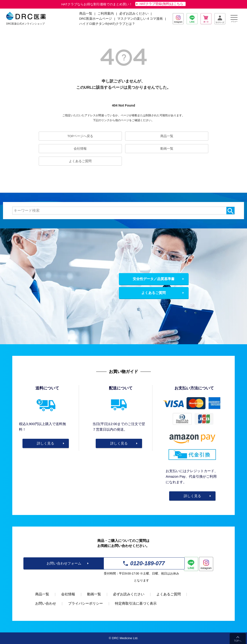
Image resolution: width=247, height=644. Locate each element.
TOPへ (238, 641)
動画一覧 (167, 149)
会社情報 (80, 149)
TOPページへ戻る (80, 136)
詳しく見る (46, 443)
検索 (230, 211)
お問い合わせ (46, 603)
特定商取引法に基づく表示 (136, 603)
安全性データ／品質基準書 (154, 279)
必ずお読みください (134, 14)
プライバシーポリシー (85, 603)
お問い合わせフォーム (64, 563)
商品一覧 (167, 136)
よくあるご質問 (80, 161)
